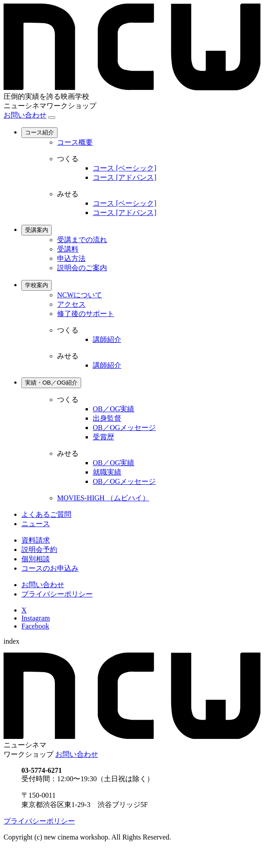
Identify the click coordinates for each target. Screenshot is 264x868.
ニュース (36, 524)
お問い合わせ (25, 115)
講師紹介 (107, 339)
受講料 (68, 249)
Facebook (35, 626)
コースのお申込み (50, 568)
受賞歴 (103, 437)
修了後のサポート (86, 314)
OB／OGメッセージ (124, 428)
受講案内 (37, 230)
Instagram (36, 618)
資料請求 (36, 540)
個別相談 (36, 559)
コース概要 (75, 142)
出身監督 (107, 418)
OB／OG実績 (113, 409)
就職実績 (107, 472)
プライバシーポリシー (57, 594)
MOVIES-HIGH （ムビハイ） (103, 498)
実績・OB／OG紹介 (51, 383)
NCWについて (80, 295)
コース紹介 (39, 132)
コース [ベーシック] (125, 168)
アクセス (71, 304)
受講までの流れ (82, 240)
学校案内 (37, 285)
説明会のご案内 (82, 268)
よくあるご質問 (46, 514)
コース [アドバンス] (125, 177)
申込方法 (71, 258)
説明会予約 (39, 550)
